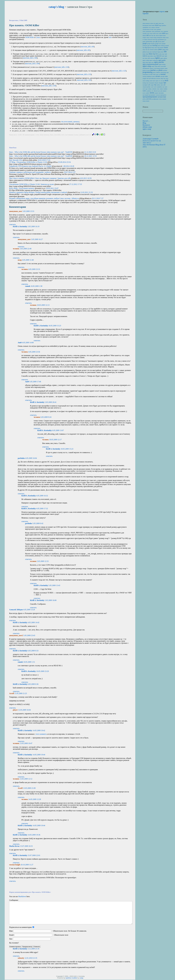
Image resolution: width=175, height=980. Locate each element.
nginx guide (162, 60)
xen (159, 91)
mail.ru (145, 56)
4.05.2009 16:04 (31, 458)
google (145, 43)
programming (147, 72)
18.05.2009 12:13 (43, 305)
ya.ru (144, 93)
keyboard (155, 52)
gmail (163, 42)
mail (166, 54)
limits (144, 54)
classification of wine (148, 29)
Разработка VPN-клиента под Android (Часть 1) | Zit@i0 (30, 166)
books (153, 25)
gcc (165, 40)
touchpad (145, 85)
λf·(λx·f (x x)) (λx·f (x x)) (152, 141)
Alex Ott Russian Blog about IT (154, 145)
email (152, 37)
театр (160, 99)
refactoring (163, 72)
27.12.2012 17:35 (76, 185)
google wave (158, 44)
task (163, 81)
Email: (12, 935)
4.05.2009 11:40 (28, 260)
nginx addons (164, 58)
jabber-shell (165, 50)
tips (165, 83)
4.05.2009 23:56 (34, 352)
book (150, 25)
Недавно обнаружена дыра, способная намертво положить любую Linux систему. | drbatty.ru (44, 199)
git (156, 41)
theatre (157, 83)
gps (148, 46)
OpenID (146, 13)
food (154, 40)
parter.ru (145, 70)
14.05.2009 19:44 (39, 755)
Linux (38, 37)
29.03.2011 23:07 (52, 189)
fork (156, 40)
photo (160, 70)
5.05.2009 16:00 (51, 601)
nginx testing (162, 64)
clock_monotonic (147, 31)
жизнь (152, 93)
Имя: (11, 931)
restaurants (145, 74)
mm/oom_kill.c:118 (61, 67)
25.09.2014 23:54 (64, 162)
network (153, 58)
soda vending (146, 81)
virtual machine (147, 87)
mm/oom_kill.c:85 (83, 50)
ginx (154, 42)
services (158, 78)
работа (144, 99)
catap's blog (56, 7)
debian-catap (147, 127)
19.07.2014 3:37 (70, 173)
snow (167, 78)
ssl (161, 81)
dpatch (161, 35)
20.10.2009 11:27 (27, 865)
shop (162, 78)
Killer (30, 37)
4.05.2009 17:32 (42, 509)
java (148, 52)
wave (166, 87)
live (157, 54)
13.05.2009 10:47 (26, 744)
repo (168, 72)
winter (161, 89)
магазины (161, 93)
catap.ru (153, 27)
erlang (155, 37)
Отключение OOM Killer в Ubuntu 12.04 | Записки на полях (32, 185)
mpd (166, 56)
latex (162, 52)
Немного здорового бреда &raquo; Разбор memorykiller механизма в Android (38, 193)
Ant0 (20, 343)
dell (148, 35)
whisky (150, 89)
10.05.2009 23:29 (43, 672)
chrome (158, 27)
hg (146, 48)
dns (152, 35)
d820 (164, 33)
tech (63, 135)
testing (144, 83)
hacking (155, 45)
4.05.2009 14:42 (33, 623)
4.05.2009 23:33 (34, 270)
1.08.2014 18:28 (68, 166)
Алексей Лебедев (16, 610)
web (144, 89)
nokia (153, 66)
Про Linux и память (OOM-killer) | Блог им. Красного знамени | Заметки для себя (40, 179)
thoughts (161, 83)
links (147, 54)
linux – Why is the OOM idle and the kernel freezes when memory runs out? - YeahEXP (41, 152)
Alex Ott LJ (147, 143)
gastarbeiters (161, 40)
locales (160, 54)
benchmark (145, 25)
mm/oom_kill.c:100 (30, 58)
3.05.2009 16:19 (33, 227)
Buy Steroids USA (16, 160)
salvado (158, 76)
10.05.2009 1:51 (29, 662)
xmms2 (164, 91)
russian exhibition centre (149, 76)
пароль (162, 11)
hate (144, 48)
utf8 (164, 85)
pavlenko (21, 458)
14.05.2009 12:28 (35, 800)
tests (148, 83)
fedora (146, 40)
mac (163, 54)
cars (150, 27)
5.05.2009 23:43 (29, 636)
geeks (144, 42)
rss (159, 74)
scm (166, 76)
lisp (154, 54)
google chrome (151, 44)
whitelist (154, 89)
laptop (159, 52)
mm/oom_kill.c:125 (119, 71)
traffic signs (151, 85)
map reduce (150, 56)
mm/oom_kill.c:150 (49, 86)
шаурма (164, 99)
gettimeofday (149, 42)
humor (166, 48)
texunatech (152, 83)
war (163, 87)
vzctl (155, 87)
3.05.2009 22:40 (26, 249)
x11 (152, 91)
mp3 (163, 56)
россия (149, 99)
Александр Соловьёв (151, 139)
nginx (157, 58)
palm (166, 68)
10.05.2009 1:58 (36, 286)
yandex (147, 93)
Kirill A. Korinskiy (20, 227)
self (148, 78)
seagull (144, 78)
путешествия (162, 97)
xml (161, 91)
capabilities (145, 27)
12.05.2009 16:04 (24, 710)
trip (155, 85)
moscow (159, 56)
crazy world (153, 33)
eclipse (144, 37)
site (164, 78)
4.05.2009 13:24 (29, 610)
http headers (160, 48)
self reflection (152, 78)
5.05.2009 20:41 (51, 403)
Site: (11, 939)
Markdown (22, 897)
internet (152, 50)
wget (146, 89)
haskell (167, 46)
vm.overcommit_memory (70, 122)
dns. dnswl (156, 35)
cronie (160, 33)
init (110, 37)
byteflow (68, 978)
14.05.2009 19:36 (34, 835)
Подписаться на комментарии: (21, 928)
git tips (159, 42)
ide (146, 50)
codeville (166, 31)
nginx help (145, 62)
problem (165, 70)
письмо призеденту (161, 95)
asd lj (145, 147)
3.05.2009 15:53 (28, 212)
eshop (164, 37)
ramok (28, 286)
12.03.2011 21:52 (86, 193)
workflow (149, 91)
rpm (157, 74)
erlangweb (160, 37)
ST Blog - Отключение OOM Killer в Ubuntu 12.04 (28, 162)
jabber (160, 50)
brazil (157, 25)
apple (157, 23)
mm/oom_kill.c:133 (84, 74)
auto (163, 23)
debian (144, 35)
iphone (156, 50)
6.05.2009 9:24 (46, 417)
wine (158, 89)
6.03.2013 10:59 (86, 179)
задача (156, 93)
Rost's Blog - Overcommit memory (22, 189)
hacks (159, 46)
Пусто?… (146, 121)
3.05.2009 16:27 (37, 240)
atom (160, 23)
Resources (146, 125)
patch (149, 70)
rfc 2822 (151, 74)
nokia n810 (157, 66)
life (165, 52)
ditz (150, 35)
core (148, 33)
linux (52, 135)
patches (153, 70)
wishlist (165, 89)
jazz (151, 52)
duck (164, 35)
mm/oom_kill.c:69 (87, 47)
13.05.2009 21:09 (29, 788)
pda (157, 70)
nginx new (151, 62)
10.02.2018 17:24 (44, 160)
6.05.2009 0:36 (33, 684)
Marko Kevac (14, 846)
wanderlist (159, 87)
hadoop (163, 46)
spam (157, 81)
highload (149, 48)
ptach (154, 72)
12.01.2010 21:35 (31, 958)
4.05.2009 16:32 (42, 496)
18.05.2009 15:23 (55, 326)
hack (151, 46)
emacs (148, 37)
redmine (158, 72)
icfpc (144, 50)
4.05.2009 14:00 (28, 343)
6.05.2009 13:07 (58, 431)
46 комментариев (29, 135)
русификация (155, 99)
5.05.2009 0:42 (38, 524)
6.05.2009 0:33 (33, 651)
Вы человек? (14, 943)
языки (148, 101)
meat (155, 56)
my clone (145, 58)
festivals (150, 40)
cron (157, 33)
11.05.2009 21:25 (21, 694)
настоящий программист (149, 95)
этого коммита (41, 734)
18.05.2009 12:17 (55, 440)
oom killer (57, 135)
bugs (160, 25)
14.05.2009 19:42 (39, 731)
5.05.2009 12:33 (43, 562)
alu (154, 23)
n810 (149, 58)
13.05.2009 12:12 (26, 779)
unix (162, 85)
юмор (144, 101)
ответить (12, 225)
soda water (152, 81)
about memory (45, 135)
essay (167, 37)
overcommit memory (159, 68)
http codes (154, 48)
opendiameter (146, 68)
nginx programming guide (151, 64)
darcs (167, 33)
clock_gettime (157, 29)
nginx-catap (147, 66)
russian (163, 74)
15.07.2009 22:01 (34, 856)
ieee (149, 50)
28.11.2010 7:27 (98, 199)
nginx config (146, 60)
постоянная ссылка (72, 135)
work (144, 91)
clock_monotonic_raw (157, 31)
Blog (144, 123)
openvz (152, 68)
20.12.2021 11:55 (91, 156)
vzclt (152, 87)
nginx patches (159, 62)
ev (143, 40)
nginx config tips (154, 60)
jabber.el (145, 52)
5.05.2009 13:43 (54, 586)
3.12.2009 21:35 (33, 949)
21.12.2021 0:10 (90, 152)
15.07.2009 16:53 (26, 846)
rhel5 (154, 74)
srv (159, 81)
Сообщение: (14, 900)
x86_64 (156, 91)
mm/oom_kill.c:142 (84, 80)
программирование (150, 97)
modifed (74, 978)
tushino (158, 85)
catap (81, 978)
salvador (162, 76)
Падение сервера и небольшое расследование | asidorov (30, 173)
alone (152, 23)
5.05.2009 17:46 (35, 382)
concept (145, 33)
